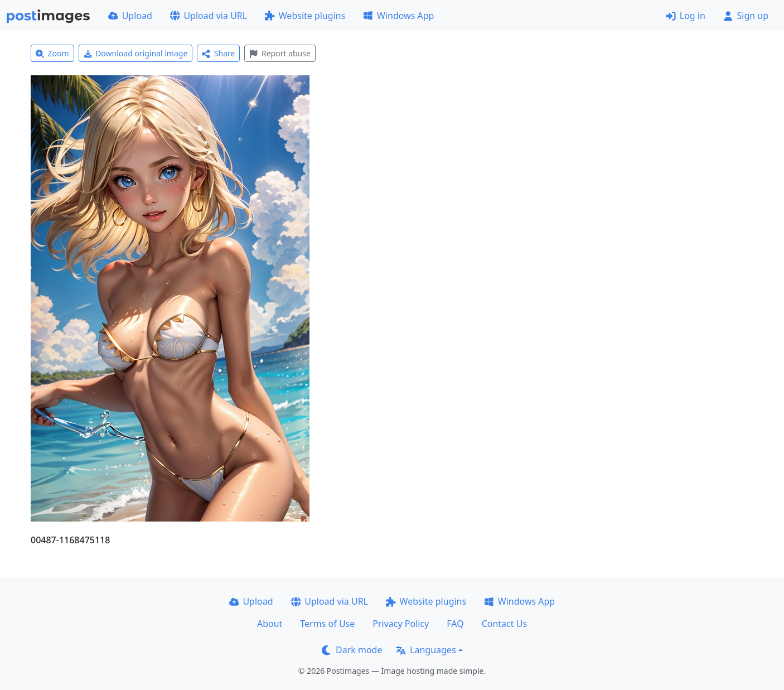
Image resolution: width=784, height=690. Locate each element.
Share (218, 53)
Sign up (746, 16)
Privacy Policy (401, 624)
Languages (426, 650)
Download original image (136, 53)
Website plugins (305, 16)
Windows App (398, 16)
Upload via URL (209, 16)
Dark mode (352, 650)
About (270, 624)
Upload (130, 16)
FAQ (455, 624)
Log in (686, 16)
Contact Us (504, 624)
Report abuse (280, 53)
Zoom (52, 53)
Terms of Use (327, 624)
